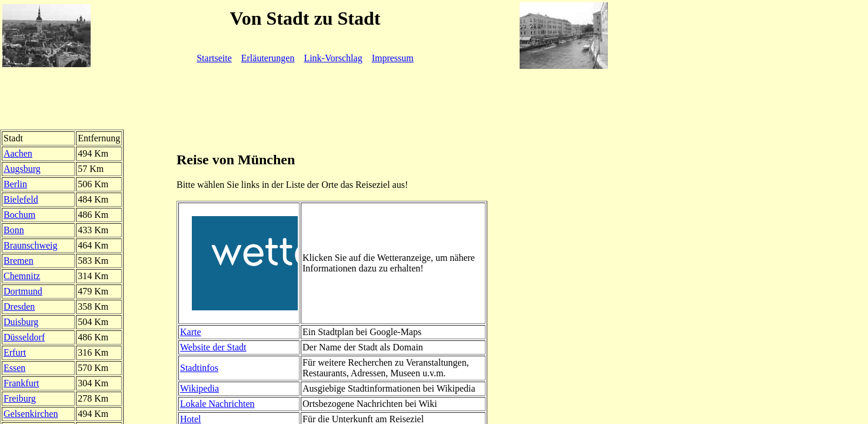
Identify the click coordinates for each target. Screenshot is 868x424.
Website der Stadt (213, 347)
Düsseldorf (24, 337)
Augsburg (22, 169)
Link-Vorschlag (333, 58)
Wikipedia (199, 388)
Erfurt (15, 352)
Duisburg (21, 322)
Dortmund (23, 291)
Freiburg (20, 398)
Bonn (14, 230)
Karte (191, 332)
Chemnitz (22, 276)
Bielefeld (21, 199)
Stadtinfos (199, 368)
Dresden (19, 307)
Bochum (19, 215)
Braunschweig (31, 245)
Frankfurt (21, 383)
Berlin (15, 184)
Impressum (393, 58)
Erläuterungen (268, 58)
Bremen (19, 261)
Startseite (214, 58)
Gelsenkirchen (31, 414)
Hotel (191, 419)
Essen (14, 368)
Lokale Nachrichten (217, 404)
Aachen (18, 153)
